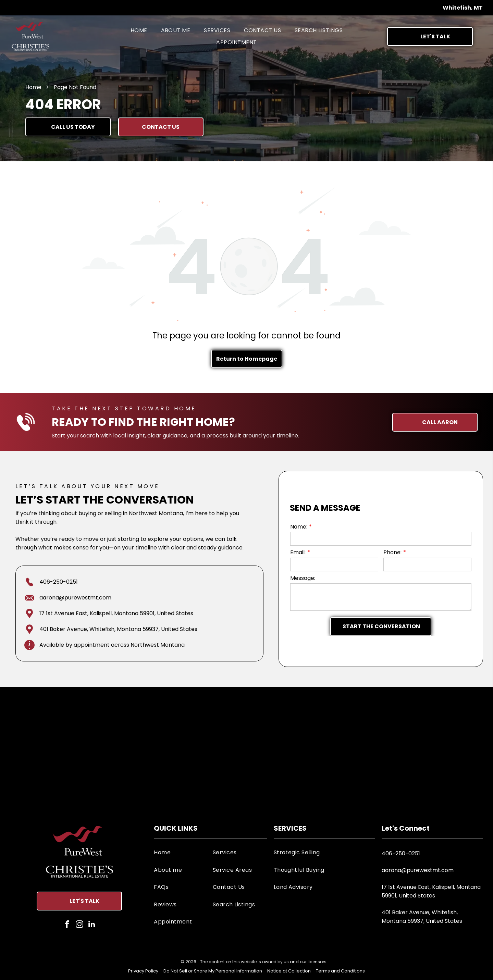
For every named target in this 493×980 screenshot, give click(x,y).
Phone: (392, 552)
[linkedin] (92, 925)
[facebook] (67, 925)
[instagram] (79, 925)
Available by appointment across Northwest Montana (112, 645)
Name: (299, 527)
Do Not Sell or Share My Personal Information (213, 971)
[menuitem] (139, 30)
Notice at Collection (289, 971)
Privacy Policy (143, 971)
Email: (298, 552)
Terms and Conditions (340, 971)
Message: (303, 578)
